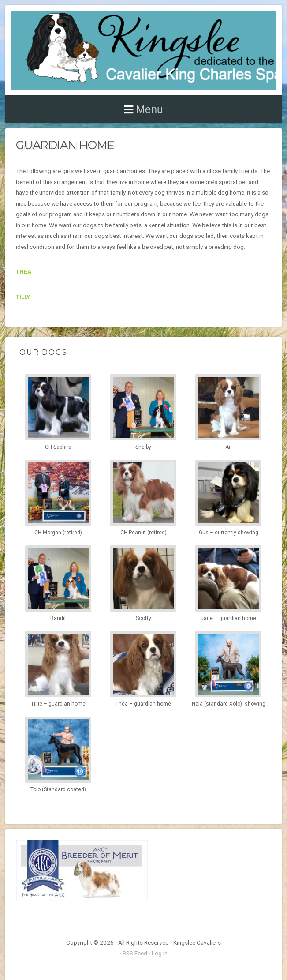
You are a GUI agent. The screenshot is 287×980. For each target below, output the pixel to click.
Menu (149, 109)
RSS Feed (135, 953)
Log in (160, 953)
